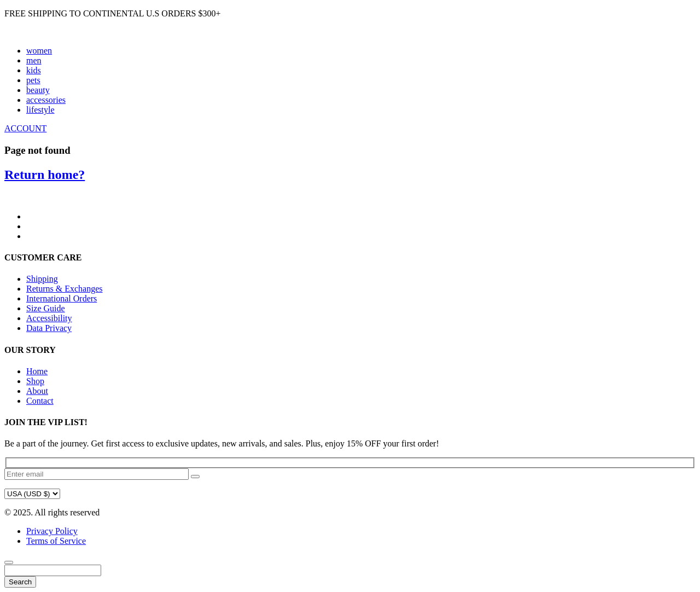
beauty (38, 90)
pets (33, 80)
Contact (40, 401)
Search (20, 582)
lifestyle (40, 110)
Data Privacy (49, 328)
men (34, 60)
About (37, 391)
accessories (46, 100)
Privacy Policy (52, 531)
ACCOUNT (25, 128)
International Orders (62, 298)
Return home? (45, 175)
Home (37, 371)
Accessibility (49, 318)
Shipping (42, 279)
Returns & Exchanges (65, 289)
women (39, 51)
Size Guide (46, 308)
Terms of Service (56, 541)
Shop (35, 381)
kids (34, 70)
